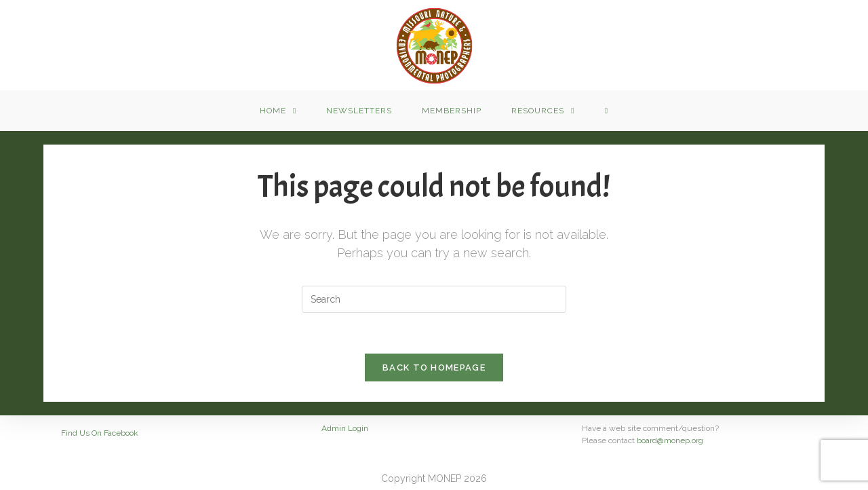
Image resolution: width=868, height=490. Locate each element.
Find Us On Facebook (100, 433)
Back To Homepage (434, 367)
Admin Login (345, 428)
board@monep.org (670, 440)
